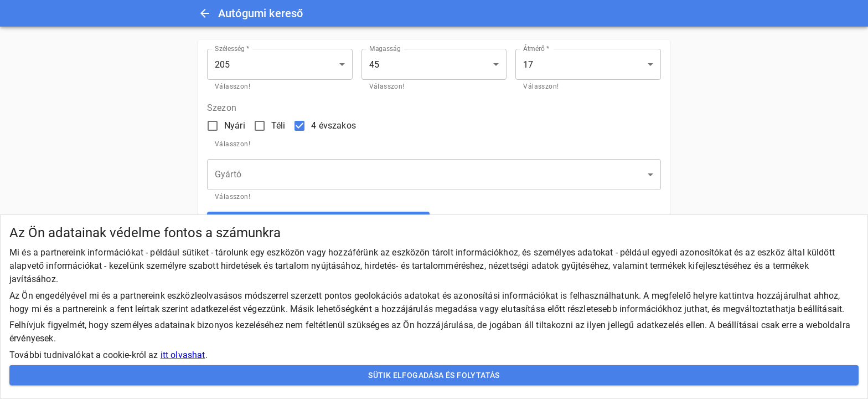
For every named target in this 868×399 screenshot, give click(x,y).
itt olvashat (183, 355)
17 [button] (528, 65)
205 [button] (222, 65)
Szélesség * (232, 49)
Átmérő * (536, 49)
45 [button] (374, 65)
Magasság (385, 49)
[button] (434, 175)
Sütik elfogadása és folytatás (434, 375)
